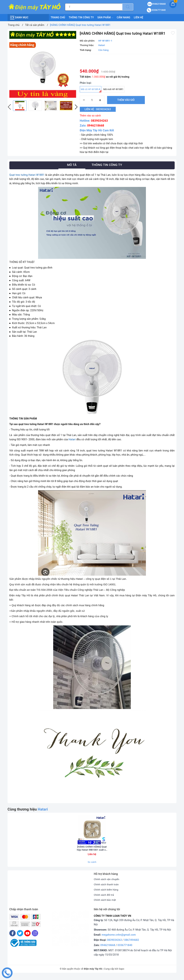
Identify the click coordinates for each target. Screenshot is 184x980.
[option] (43, 64)
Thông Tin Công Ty (81, 17)
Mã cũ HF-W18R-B (91, 90)
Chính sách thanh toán (107, 888)
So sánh (92, 866)
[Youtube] (27, 937)
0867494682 (132, 944)
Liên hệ (139, 17)
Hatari (72, 439)
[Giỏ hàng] (173, 4)
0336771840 (125, 949)
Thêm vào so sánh (90, 116)
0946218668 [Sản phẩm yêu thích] (157, 4)
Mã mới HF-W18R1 (113, 89)
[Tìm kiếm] (128, 7)
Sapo (122, 973)
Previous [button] (9, 107)
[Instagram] (35, 937)
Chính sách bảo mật (105, 904)
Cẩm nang (124, 17)
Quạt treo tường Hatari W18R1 (27, 175)
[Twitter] (20, 937)
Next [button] (76, 107)
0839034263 (99, 121)
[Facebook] (12, 937)
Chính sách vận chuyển (107, 883)
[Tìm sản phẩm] (94, 7)
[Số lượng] (92, 100)
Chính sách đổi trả (104, 898)
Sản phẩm (105, 18)
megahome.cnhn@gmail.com (119, 938)
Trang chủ (58, 17)
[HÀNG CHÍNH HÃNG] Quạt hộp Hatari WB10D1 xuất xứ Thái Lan (92, 852)
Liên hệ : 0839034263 (99, 109)
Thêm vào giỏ (126, 100)
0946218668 (96, 126)
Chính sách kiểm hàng (107, 893)
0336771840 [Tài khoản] (156, 10)
